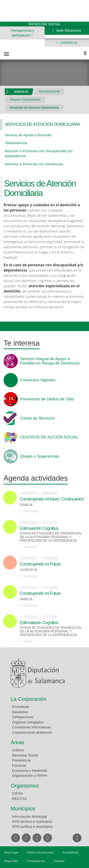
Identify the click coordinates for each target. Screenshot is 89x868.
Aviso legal (11, 853)
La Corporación (28, 699)
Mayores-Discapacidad (25, 100)
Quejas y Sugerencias (40, 456)
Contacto (59, 861)
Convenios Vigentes (38, 380)
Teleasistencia (16, 143)
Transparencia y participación (22, 33)
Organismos (25, 786)
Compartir (6, 326)
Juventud (29, 570)
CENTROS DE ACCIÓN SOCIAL (49, 437)
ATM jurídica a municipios (32, 826)
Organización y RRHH (30, 775)
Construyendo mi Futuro (40, 564)
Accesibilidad (70, 853)
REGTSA (19, 799)
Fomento (19, 765)
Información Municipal (29, 816)
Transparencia (36, 861)
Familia (26, 505)
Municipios (23, 809)
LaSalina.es (68, 42)
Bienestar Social (25, 755)
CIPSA (17, 793)
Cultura (18, 750)
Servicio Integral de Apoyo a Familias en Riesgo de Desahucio (50, 361)
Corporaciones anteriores (32, 732)
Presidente (21, 707)
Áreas (17, 742)
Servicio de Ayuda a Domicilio (28, 135)
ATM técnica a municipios (32, 821)
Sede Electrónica (68, 30)
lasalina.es (21, 91)
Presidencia (21, 760)
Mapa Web (11, 861)
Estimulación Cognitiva (39, 528)
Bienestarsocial (49, 91)
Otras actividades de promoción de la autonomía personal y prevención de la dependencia (51, 537)
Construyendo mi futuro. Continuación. (52, 499)
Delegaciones (23, 717)
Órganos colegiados (28, 722)
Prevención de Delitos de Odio (47, 399)
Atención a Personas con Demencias (34, 164)
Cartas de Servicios (37, 418)
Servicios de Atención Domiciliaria (34, 108)
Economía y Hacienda (30, 770)
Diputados (20, 712)
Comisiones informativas (31, 727)
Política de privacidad (40, 853)
